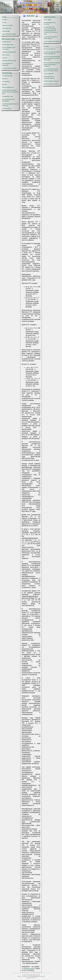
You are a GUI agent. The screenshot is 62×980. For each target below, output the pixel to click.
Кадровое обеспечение (9, 61)
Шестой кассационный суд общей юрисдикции (52, 53)
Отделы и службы (7, 25)
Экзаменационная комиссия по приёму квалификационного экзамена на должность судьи (51, 30)
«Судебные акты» (29, 968)
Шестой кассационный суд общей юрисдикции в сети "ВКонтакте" (52, 58)
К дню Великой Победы (9, 34)
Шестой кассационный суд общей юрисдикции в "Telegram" (52, 64)
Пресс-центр (6, 55)
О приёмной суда (7, 76)
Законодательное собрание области (49, 77)
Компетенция (6, 31)
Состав (4, 23)
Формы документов (8, 87)
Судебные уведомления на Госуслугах (10, 105)
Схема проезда (7, 108)
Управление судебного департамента (51, 38)
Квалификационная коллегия (50, 23)
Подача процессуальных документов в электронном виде (10, 92)
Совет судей (47, 20)
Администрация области (51, 81)
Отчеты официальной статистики (9, 48)
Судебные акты (7, 42)
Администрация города (51, 84)
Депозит (4, 84)
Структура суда (7, 28)
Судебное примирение (9, 52)
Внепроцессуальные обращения (8, 100)
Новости (5, 58)
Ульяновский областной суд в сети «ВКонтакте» (51, 70)
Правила (5, 79)
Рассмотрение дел (8, 45)
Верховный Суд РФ (49, 49)
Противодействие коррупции (7, 64)
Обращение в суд (7, 96)
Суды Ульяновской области (52, 41)
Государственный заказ (9, 68)
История (5, 20)
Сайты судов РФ (49, 74)
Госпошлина (6, 81)
